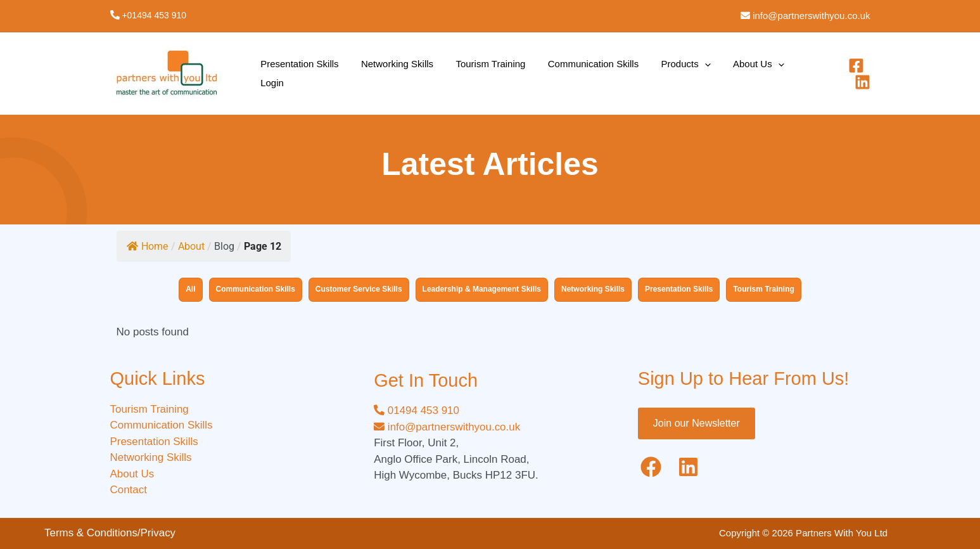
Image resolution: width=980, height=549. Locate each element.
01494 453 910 (417, 410)
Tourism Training (476, 73)
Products (659, 74)
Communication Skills (572, 73)
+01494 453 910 (153, 15)
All (190, 289)
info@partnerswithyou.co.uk (810, 16)
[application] (678, 74)
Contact (129, 490)
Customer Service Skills (359, 289)
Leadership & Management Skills (482, 289)
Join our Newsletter (697, 423)
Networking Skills (388, 73)
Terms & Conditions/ (92, 533)
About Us (726, 74)
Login (780, 73)
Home (147, 246)
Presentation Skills (297, 73)
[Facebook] (834, 74)
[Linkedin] (862, 74)
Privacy (158, 533)
